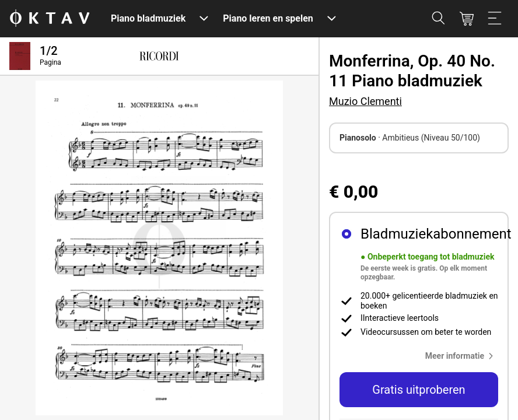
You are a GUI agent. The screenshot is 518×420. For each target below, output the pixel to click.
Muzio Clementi (365, 101)
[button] (462, 356)
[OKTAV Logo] (50, 19)
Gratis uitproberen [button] (419, 390)
